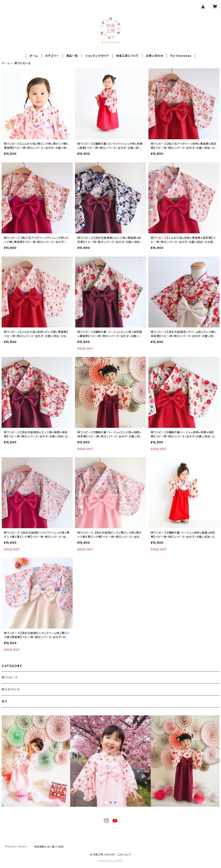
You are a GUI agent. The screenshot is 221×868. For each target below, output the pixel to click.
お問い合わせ (154, 56)
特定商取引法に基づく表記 (49, 847)
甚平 (5, 701)
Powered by (111, 861)
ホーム (34, 56)
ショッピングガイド (97, 56)
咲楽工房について (127, 56)
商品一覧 (72, 56)
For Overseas (181, 56)
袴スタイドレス (11, 689)
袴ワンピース (10, 677)
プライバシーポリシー (16, 847)
